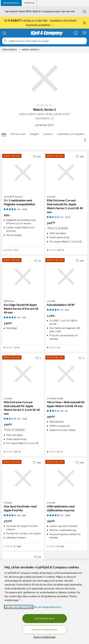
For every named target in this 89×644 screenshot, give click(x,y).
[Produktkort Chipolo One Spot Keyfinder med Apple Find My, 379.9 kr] (23, 478)
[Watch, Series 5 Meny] (40, 50)
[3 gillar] (81, 358)
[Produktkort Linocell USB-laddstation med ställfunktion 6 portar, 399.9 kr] (66, 478)
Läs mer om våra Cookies (19, 607)
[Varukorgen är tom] (85, 33)
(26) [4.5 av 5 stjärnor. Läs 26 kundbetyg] (67, 310)
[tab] (11, 3)
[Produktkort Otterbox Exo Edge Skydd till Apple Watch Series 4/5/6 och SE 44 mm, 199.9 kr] (23, 277)
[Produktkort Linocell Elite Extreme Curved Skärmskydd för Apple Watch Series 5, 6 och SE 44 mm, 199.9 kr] (23, 374)
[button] (52, 118)
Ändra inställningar (45, 637)
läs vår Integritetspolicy (48, 607)
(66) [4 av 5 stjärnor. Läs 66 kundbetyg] (24, 515)
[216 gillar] (80, 462)
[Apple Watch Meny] (19, 50)
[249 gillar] (80, 261)
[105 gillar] (80, 156)
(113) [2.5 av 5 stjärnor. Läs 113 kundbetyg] (68, 217)
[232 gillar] (37, 156)
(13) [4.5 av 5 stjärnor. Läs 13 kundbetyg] (24, 317)
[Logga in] (76, 33)
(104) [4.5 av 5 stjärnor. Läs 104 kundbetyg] (68, 515)
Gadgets (34, 134)
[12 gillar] (38, 261)
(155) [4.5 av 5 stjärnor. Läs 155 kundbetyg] (24, 209)
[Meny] (4, 33)
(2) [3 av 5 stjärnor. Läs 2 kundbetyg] (66, 411)
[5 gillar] (38, 358)
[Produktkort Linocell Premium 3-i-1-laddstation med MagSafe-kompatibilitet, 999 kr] (23, 172)
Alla (4, 134)
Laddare (48, 134)
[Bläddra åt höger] (85, 140)
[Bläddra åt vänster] (4, 140)
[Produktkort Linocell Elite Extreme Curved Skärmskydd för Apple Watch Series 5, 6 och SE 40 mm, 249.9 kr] (66, 172)
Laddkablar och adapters (71, 134)
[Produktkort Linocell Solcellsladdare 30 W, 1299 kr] (66, 277)
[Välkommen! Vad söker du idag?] (47, 41)
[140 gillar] (37, 462)
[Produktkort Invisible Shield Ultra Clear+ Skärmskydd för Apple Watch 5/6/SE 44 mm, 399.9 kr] (66, 374)
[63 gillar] (38, 557)
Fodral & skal (18, 134)
